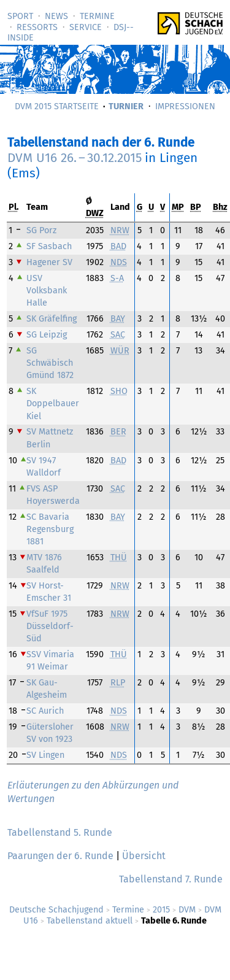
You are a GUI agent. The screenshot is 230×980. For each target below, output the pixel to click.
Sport (20, 16)
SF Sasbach (49, 246)
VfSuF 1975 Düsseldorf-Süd (50, 626)
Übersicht (144, 856)
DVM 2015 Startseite (57, 106)
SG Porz (41, 230)
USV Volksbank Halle (47, 291)
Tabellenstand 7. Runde (171, 879)
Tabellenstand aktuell (90, 921)
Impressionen (185, 106)
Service (86, 27)
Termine (97, 16)
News (56, 16)
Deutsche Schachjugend (56, 910)
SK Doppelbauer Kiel (53, 403)
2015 (161, 910)
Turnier (126, 106)
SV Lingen (45, 755)
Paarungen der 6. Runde (60, 856)
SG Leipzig (47, 335)
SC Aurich (45, 711)
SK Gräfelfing (52, 319)
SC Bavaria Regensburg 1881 (50, 529)
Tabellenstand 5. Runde (60, 832)
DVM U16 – (75, 158)
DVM (187, 910)
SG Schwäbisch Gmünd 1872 (50, 363)
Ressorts (37, 27)
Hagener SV (49, 262)
